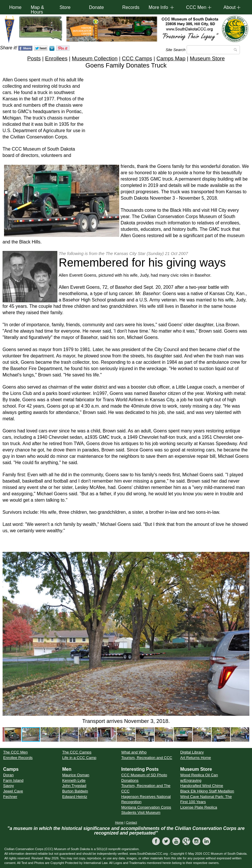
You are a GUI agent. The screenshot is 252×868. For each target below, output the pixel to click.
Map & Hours (37, 10)
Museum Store (207, 58)
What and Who (134, 752)
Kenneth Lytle (74, 780)
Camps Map (171, 58)
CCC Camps (137, 58)
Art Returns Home (196, 758)
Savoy (8, 786)
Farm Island (13, 780)
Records (131, 7)
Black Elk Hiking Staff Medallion (207, 791)
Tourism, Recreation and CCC (147, 758)
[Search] (213, 50)
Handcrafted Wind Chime (202, 786)
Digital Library (192, 752)
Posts (34, 58)
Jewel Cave (13, 791)
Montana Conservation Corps (146, 807)
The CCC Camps (77, 752)
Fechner (10, 797)
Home (15, 7)
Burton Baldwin (75, 791)
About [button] (230, 7)
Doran (8, 775)
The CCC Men (15, 752)
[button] (8, 634)
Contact (132, 822)
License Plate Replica (199, 807)
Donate (96, 7)
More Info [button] (158, 7)
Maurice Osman (76, 775)
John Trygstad (74, 786)
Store (65, 7)
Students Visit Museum (141, 812)
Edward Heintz (75, 797)
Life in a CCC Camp (79, 758)
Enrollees (56, 58)
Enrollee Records (18, 758)
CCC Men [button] (196, 7)
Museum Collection (95, 58)
